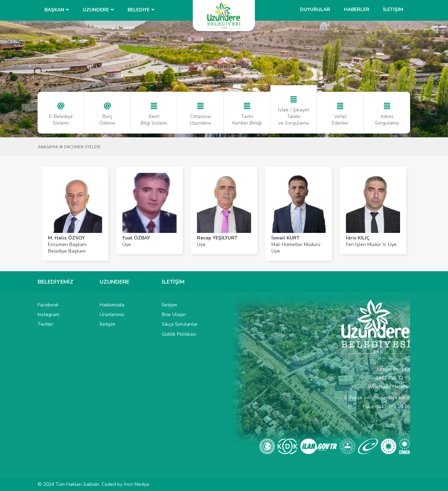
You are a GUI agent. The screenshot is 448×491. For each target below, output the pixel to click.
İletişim (393, 9)
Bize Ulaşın (174, 315)
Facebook (48, 305)
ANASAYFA (48, 147)
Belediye (139, 10)
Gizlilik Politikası (179, 334)
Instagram (48, 315)
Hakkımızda (112, 305)
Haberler (357, 9)
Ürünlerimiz (112, 315)
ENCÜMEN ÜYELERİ (82, 147)
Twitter (46, 324)
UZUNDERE (96, 10)
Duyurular (315, 9)
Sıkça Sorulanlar (180, 324)
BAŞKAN (54, 10)
